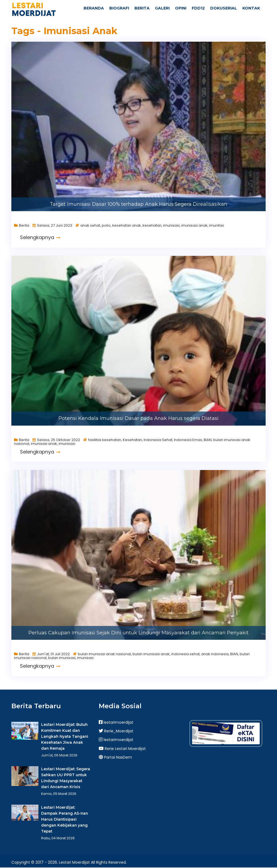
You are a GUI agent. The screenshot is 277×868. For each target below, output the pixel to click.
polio (106, 226)
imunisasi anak (194, 226)
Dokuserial (224, 8)
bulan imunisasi (62, 658)
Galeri (162, 8)
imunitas (217, 226)
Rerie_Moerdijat (116, 732)
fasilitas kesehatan (105, 440)
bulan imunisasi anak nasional (104, 655)
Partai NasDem (115, 758)
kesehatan (152, 226)
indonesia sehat (185, 655)
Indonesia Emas (188, 440)
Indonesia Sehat (158, 440)
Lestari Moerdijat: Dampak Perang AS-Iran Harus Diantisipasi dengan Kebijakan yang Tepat (64, 820)
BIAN (208, 440)
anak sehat (90, 226)
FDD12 (198, 8)
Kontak (251, 8)
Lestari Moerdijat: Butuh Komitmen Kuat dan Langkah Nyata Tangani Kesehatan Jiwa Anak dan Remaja (64, 737)
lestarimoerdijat (116, 723)
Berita (142, 8)
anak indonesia (215, 655)
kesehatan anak (127, 226)
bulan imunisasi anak (151, 655)
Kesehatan (132, 440)
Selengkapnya (40, 238)
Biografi (119, 8)
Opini (181, 8)
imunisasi (171, 226)
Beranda (94, 8)
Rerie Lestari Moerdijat (122, 749)
